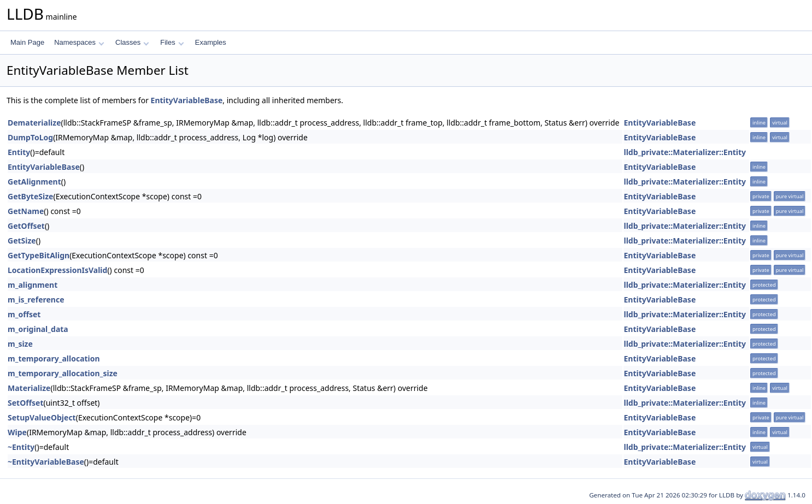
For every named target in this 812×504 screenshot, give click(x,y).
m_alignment (33, 285)
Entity (19, 152)
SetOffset (26, 403)
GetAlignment (34, 182)
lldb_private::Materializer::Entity (685, 152)
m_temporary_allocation (54, 358)
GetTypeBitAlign (39, 255)
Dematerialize (34, 123)
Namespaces (79, 42)
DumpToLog (30, 137)
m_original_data (38, 329)
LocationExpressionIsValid (57, 270)
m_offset (24, 314)
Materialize (29, 388)
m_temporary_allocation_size (63, 373)
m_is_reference (36, 300)
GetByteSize (30, 196)
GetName (26, 211)
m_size (20, 344)
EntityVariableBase (187, 100)
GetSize (22, 241)
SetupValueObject (42, 417)
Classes (132, 42)
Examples (211, 42)
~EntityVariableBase (46, 462)
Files (172, 42)
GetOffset (26, 226)
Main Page (27, 42)
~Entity (21, 447)
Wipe (17, 432)
